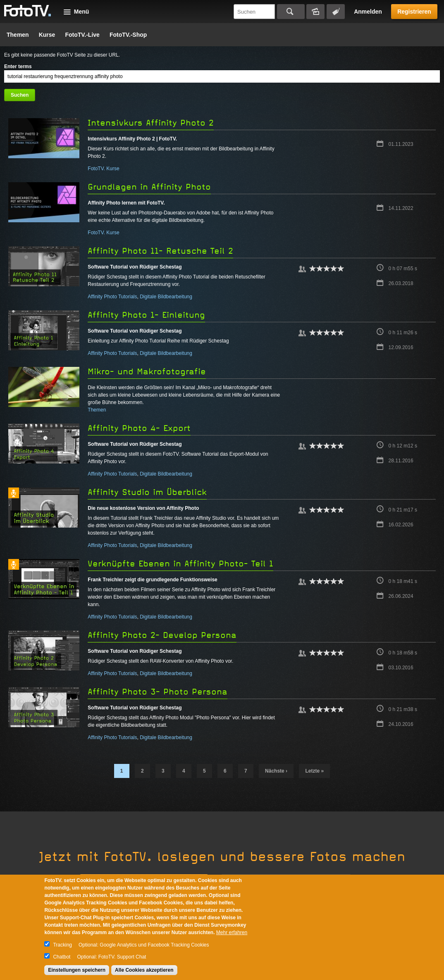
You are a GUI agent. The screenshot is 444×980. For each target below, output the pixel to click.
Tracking (62, 945)
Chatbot (62, 957)
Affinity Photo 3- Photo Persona (158, 692)
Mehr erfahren (232, 932)
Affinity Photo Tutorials (112, 297)
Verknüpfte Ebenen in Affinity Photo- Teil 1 (180, 564)
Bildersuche (315, 12)
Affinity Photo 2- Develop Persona (162, 635)
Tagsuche (336, 12)
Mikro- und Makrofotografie (147, 372)
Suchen (291, 12)
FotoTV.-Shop (128, 35)
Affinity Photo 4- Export (139, 428)
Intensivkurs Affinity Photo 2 (151, 123)
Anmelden (368, 12)
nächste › (276, 771)
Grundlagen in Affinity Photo (149, 187)
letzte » (314, 771)
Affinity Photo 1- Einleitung (146, 315)
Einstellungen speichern (77, 970)
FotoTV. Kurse (103, 169)
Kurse (47, 35)
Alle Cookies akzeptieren (144, 970)
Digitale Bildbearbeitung (166, 297)
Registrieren (414, 12)
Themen (18, 35)
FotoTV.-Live (82, 35)
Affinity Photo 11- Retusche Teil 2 (160, 251)
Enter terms (18, 67)
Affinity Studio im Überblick (147, 492)
